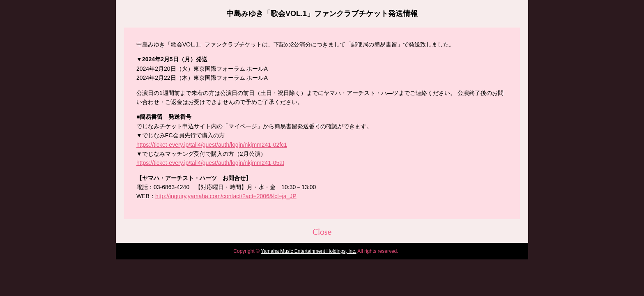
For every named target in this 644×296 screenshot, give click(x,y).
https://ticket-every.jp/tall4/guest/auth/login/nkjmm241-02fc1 (212, 145)
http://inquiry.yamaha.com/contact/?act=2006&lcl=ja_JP (226, 196)
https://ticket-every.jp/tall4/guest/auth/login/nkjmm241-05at (210, 163)
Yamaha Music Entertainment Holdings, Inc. (309, 251)
